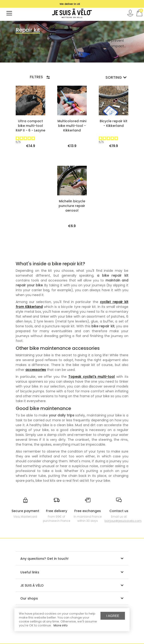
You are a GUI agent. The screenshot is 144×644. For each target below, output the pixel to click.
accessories (36, 370)
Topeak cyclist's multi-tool (92, 377)
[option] (70, 4)
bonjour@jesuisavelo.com (123, 521)
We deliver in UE (70, 4)
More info (61, 625)
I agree (113, 616)
